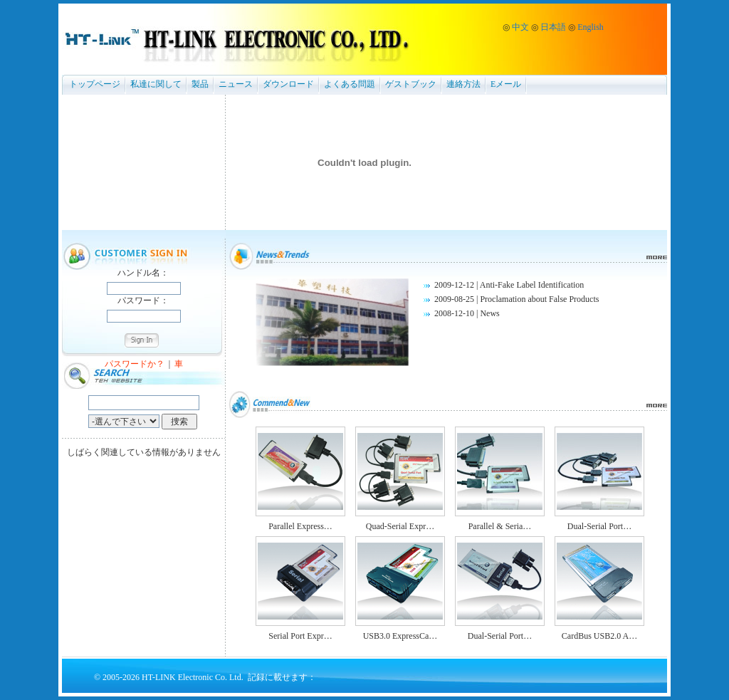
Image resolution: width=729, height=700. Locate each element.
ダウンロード (288, 84)
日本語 (553, 27)
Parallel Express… (300, 526)
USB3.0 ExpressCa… (400, 636)
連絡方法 (463, 84)
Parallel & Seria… (500, 526)
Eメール (506, 84)
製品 (200, 84)
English (591, 27)
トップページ (95, 84)
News (489, 313)
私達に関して (156, 84)
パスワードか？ (135, 364)
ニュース (236, 84)
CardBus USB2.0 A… (599, 636)
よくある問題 (350, 84)
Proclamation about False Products (539, 299)
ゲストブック (411, 84)
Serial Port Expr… (300, 636)
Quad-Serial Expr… (400, 526)
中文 (520, 27)
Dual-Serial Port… (599, 526)
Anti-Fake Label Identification (532, 285)
